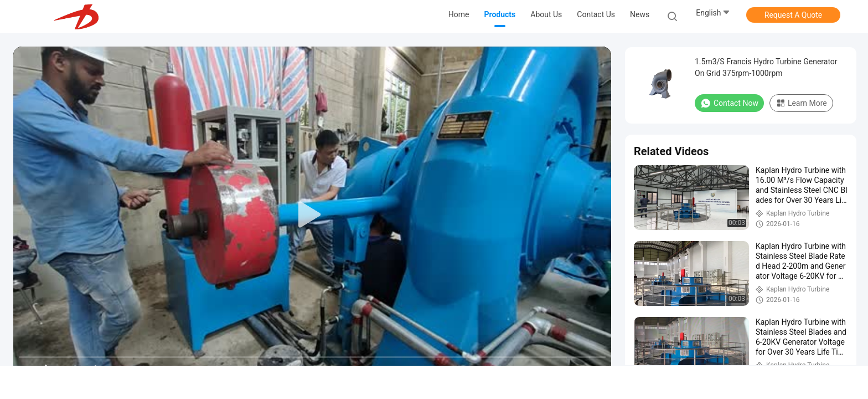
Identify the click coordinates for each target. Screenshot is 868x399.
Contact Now (729, 103)
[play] (312, 215)
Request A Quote (793, 15)
